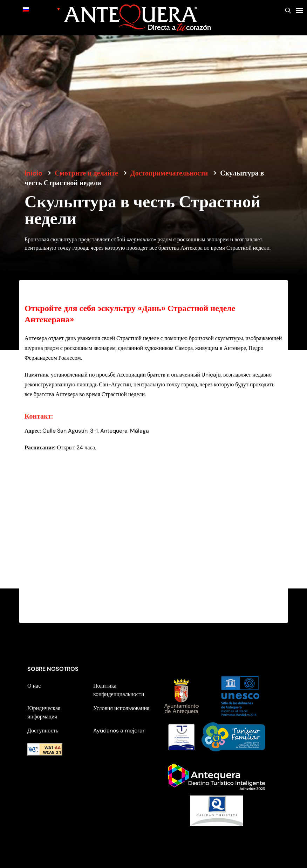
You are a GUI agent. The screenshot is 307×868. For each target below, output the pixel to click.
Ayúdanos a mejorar (119, 731)
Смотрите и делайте (86, 173)
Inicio (33, 173)
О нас (34, 686)
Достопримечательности (169, 173)
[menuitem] (41, 9)
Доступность (43, 731)
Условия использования (121, 708)
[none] (41, 9)
